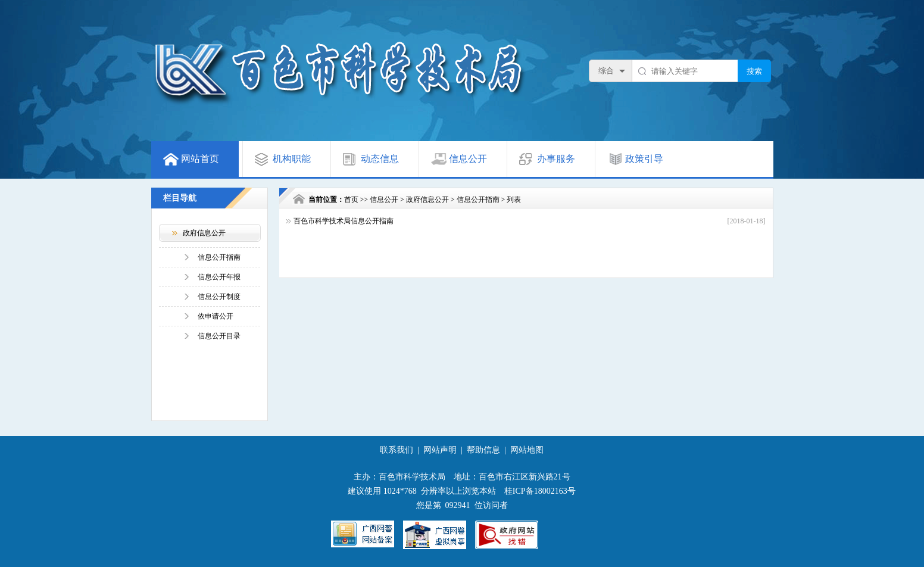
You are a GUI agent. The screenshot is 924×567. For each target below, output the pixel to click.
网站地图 (527, 450)
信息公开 (468, 159)
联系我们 (397, 450)
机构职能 (292, 159)
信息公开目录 (219, 336)
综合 (606, 71)
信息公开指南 (219, 257)
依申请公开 (216, 316)
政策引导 (644, 159)
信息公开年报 (219, 277)
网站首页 (200, 159)
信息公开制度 (219, 297)
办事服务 (556, 159)
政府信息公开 (427, 200)
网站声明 (440, 450)
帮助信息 (483, 450)
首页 (351, 200)
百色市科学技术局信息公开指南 (344, 221)
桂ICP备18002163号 (540, 491)
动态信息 (380, 159)
